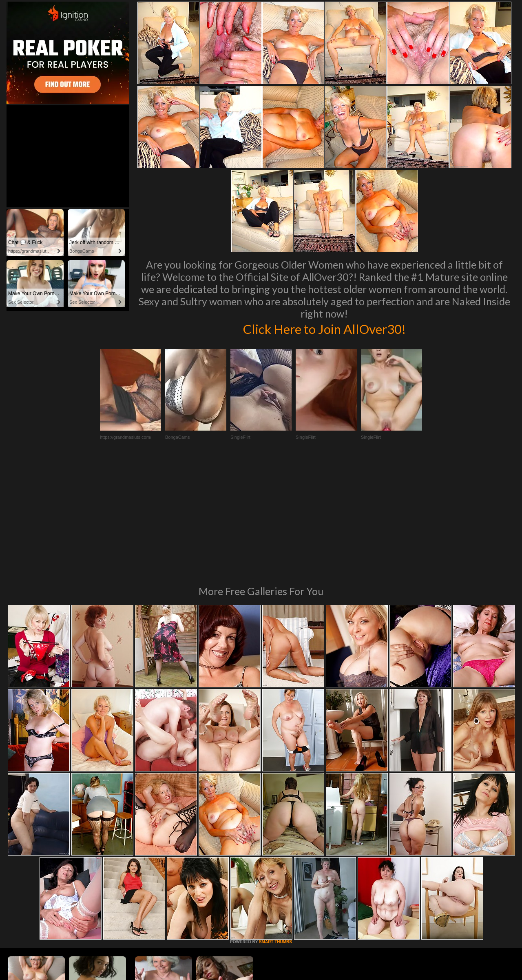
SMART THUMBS (275, 830)
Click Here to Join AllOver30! (324, 328)
